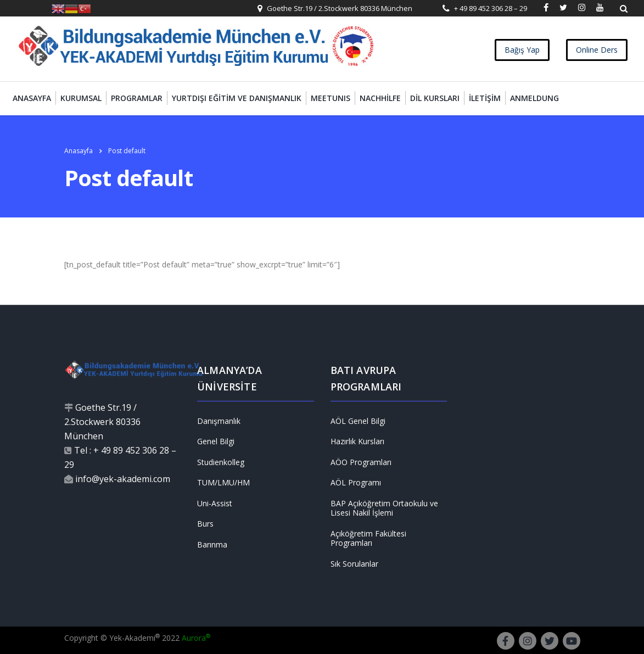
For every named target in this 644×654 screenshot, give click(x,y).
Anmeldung (534, 98)
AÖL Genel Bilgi (358, 421)
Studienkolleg (221, 462)
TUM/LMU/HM (223, 483)
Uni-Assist (215, 504)
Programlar (137, 98)
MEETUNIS (331, 98)
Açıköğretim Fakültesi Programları (368, 538)
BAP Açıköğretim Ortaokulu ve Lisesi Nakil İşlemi (384, 508)
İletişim (485, 98)
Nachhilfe (380, 98)
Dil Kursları (435, 98)
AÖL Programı (356, 483)
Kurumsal (81, 98)
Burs (205, 524)
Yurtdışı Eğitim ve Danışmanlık (237, 98)
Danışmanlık (219, 421)
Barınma (212, 545)
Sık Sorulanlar (354, 564)
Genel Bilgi (216, 441)
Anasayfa (32, 98)
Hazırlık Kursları (357, 441)
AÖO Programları (361, 462)
